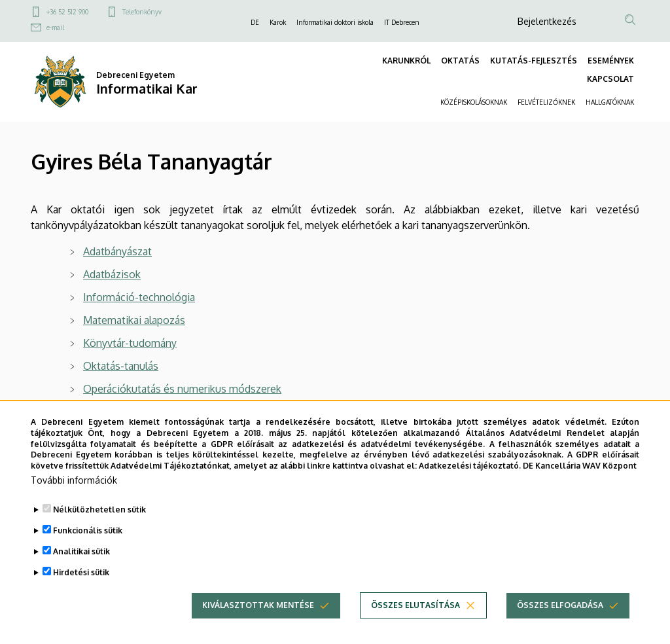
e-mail (55, 27)
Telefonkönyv (142, 12)
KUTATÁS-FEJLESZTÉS (534, 61)
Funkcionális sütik (88, 530)
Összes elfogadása (560, 605)
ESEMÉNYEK (611, 61)
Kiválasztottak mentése (258, 605)
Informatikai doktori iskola (335, 22)
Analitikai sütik (81, 551)
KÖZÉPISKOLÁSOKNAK (474, 102)
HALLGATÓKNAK (610, 102)
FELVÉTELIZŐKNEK (546, 102)
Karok (278, 22)
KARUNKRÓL (406, 61)
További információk (74, 480)
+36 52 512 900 (67, 12)
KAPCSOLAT (610, 79)
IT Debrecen (402, 22)
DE (255, 22)
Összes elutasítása (415, 605)
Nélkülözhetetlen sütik (99, 510)
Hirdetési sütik (81, 572)
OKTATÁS (460, 61)
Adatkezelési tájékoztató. (470, 466)
